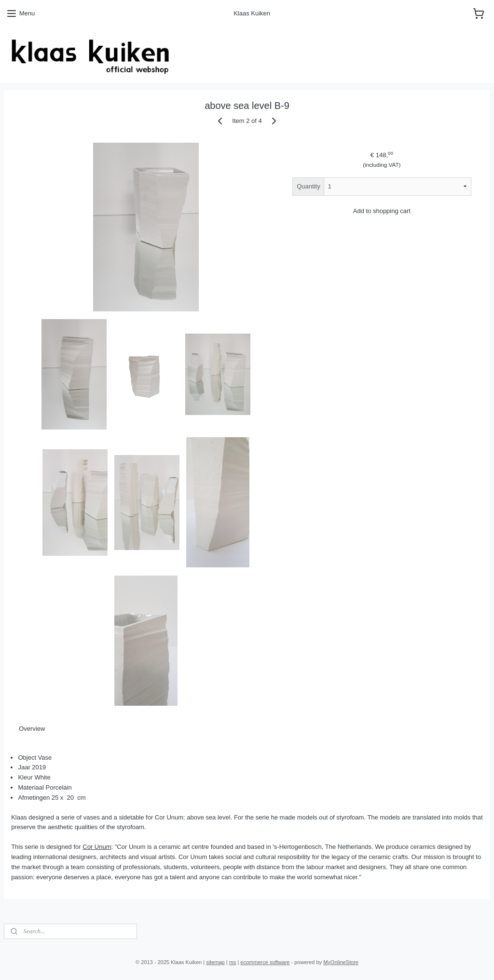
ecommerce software (265, 962)
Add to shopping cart (382, 211)
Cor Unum (97, 847)
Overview (32, 729)
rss (233, 962)
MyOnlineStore (341, 962)
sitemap (215, 962)
